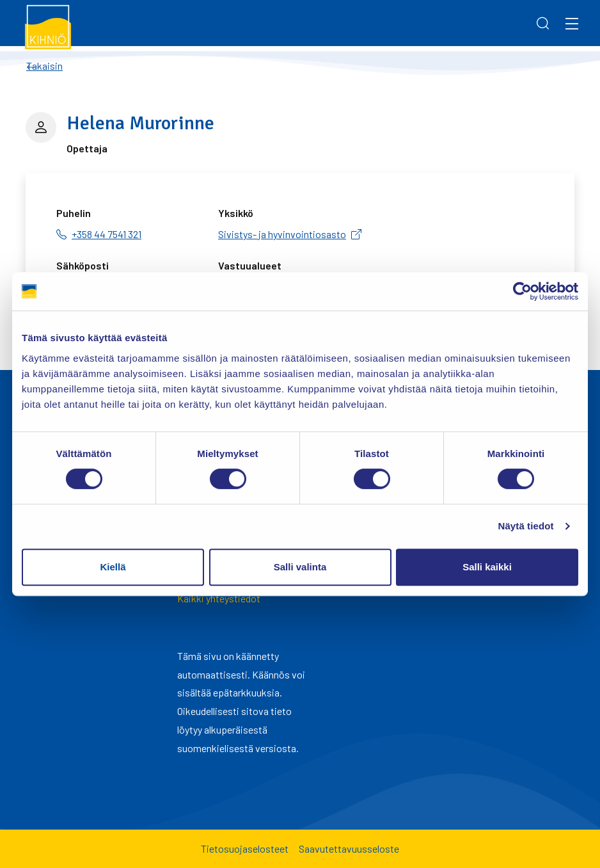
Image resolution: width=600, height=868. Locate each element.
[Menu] (572, 23)
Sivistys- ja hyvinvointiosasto (282, 234)
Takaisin (44, 66)
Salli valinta (300, 567)
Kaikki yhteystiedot (219, 598)
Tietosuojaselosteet (245, 848)
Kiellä (113, 567)
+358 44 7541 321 (107, 234)
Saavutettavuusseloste (349, 848)
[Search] (543, 23)
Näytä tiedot (526, 526)
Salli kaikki (487, 567)
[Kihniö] (49, 26)
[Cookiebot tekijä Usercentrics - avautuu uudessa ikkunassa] (522, 291)
